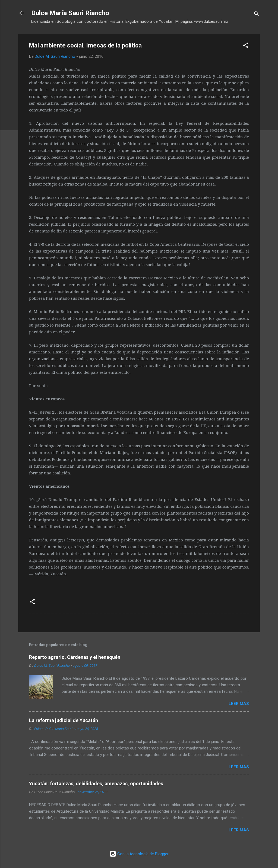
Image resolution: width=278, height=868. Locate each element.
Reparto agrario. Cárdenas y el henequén (75, 657)
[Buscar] (257, 15)
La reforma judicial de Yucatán (64, 720)
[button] (246, 46)
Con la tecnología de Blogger (139, 854)
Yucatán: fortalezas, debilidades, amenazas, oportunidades (96, 784)
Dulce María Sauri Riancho (70, 13)
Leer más (239, 704)
